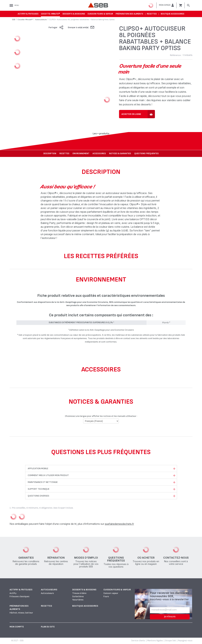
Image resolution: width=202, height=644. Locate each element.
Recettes (152, 14)
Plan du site (48, 627)
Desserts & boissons (74, 14)
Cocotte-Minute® (50, 14)
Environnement (81, 154)
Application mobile (38, 468)
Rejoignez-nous (185, 641)
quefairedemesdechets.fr (119, 524)
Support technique (39, 489)
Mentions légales (155, 641)
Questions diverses (38, 496)
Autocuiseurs (49, 590)
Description (50, 154)
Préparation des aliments (129, 14)
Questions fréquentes (146, 154)
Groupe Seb (170, 641)
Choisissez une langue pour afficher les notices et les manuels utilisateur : (101, 416)
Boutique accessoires (173, 14)
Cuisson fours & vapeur (100, 14)
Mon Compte (17, 627)
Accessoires (99, 154)
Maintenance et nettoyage (43, 482)
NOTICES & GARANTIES (120, 154)
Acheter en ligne (131, 114)
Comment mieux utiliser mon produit (48, 475)
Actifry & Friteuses (28, 14)
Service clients (138, 641)
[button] (166, 5)
